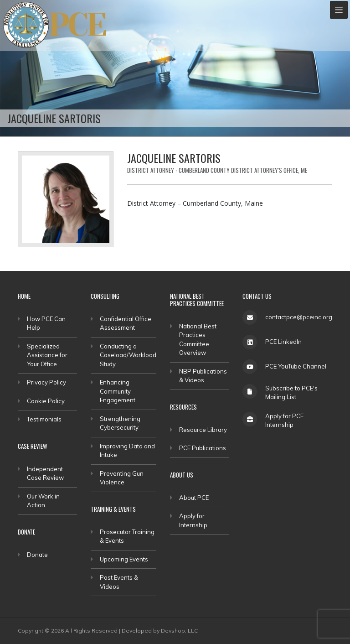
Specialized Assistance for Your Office (47, 355)
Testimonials (44, 419)
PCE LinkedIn (283, 342)
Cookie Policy (46, 401)
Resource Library (203, 430)
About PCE (194, 498)
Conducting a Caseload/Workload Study (128, 355)
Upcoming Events (124, 559)
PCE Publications (203, 448)
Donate (37, 555)
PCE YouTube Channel (296, 366)
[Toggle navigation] (339, 10)
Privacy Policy (46, 382)
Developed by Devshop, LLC (160, 631)
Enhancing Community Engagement (118, 391)
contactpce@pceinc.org (299, 317)
